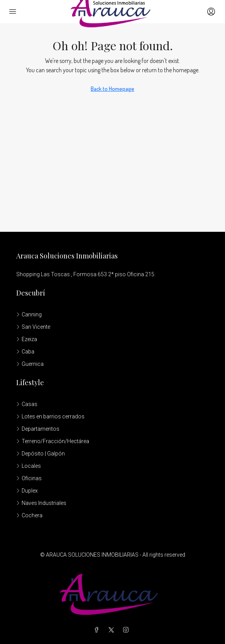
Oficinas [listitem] (29, 478)
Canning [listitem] (29, 314)
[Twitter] (113, 630)
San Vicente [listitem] (33, 327)
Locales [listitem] (29, 466)
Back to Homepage (112, 89)
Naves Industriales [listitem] (41, 503)
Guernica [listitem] (30, 364)
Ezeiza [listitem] (27, 339)
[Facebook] (98, 630)
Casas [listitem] (27, 404)
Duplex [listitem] (27, 491)
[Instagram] (127, 630)
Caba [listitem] (25, 352)
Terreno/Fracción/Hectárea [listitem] (53, 441)
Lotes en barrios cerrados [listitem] (50, 416)
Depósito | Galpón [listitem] (41, 454)
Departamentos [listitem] (38, 429)
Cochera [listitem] (29, 515)
